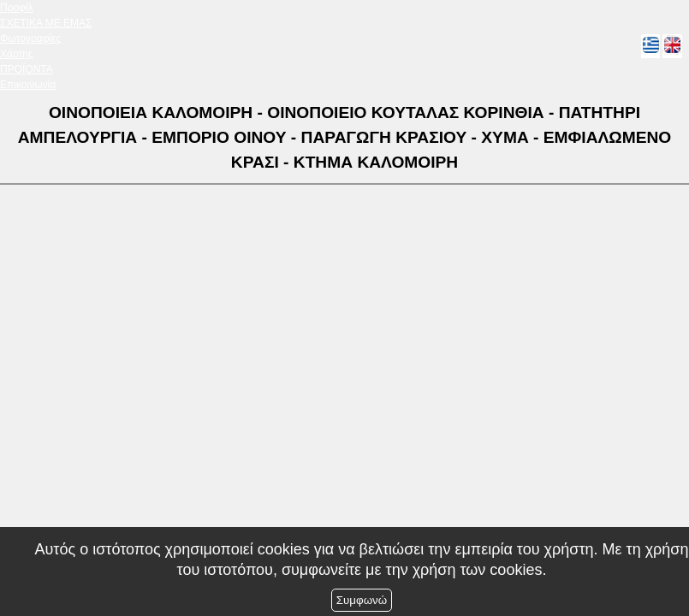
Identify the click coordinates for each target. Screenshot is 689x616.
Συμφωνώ (362, 600)
